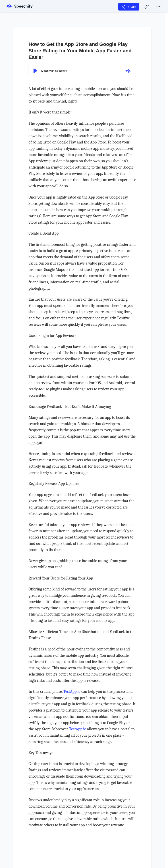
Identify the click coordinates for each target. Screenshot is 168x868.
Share (129, 7)
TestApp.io (72, 692)
